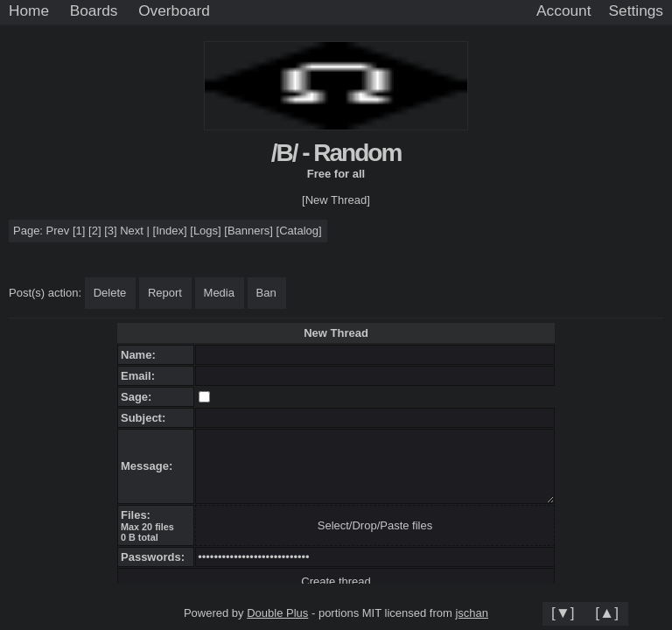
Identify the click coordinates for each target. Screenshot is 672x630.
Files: (139, 515)
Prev (58, 231)
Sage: (140, 397)
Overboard (174, 10)
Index (170, 231)
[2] (94, 231)
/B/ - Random (336, 153)
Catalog (299, 231)
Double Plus (277, 613)
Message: (150, 466)
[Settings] (636, 11)
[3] (110, 231)
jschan (472, 613)
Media (219, 293)
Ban (266, 293)
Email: (141, 376)
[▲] (607, 612)
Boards (94, 10)
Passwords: (156, 557)
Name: (141, 355)
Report (165, 293)
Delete (110, 293)
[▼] (563, 612)
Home (29, 10)
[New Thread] (336, 200)
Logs (206, 231)
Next (132, 231)
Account (563, 10)
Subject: (147, 418)
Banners (248, 231)
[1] (79, 231)
